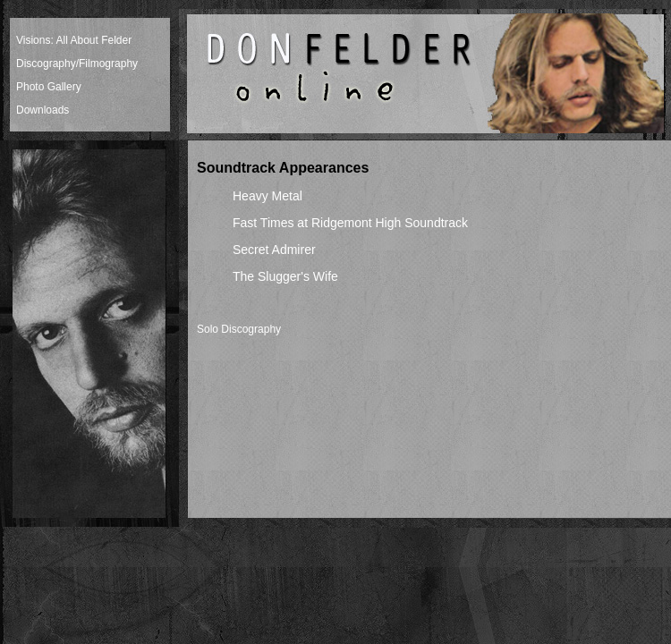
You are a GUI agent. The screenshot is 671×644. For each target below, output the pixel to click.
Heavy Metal (268, 196)
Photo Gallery (49, 87)
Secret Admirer (274, 250)
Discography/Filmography (77, 64)
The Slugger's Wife (285, 276)
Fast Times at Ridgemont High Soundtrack (350, 223)
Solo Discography (239, 329)
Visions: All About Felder (74, 40)
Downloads (42, 110)
